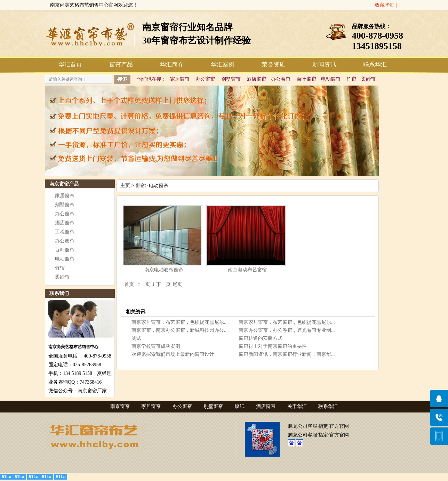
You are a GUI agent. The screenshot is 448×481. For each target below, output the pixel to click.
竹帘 (351, 79)
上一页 (143, 284)
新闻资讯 (324, 65)
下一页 (163, 284)
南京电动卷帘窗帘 (164, 270)
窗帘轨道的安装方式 (261, 338)
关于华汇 (297, 406)
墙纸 (240, 406)
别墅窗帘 (231, 79)
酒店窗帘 (256, 79)
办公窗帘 (205, 79)
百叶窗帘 (306, 79)
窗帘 (140, 186)
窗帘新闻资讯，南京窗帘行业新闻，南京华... (287, 354)
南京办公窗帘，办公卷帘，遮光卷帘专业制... (287, 330)
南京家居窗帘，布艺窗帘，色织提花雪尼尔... (180, 322)
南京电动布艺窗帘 (247, 270)
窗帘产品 (121, 65)
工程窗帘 (65, 232)
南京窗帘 (120, 406)
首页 (129, 284)
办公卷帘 (281, 79)
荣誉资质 (273, 65)
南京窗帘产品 (64, 184)
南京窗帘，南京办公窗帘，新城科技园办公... (180, 330)
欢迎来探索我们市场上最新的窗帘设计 (173, 354)
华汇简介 (172, 65)
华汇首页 (70, 65)
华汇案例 (223, 65)
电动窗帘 (331, 79)
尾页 (177, 284)
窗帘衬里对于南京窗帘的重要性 (273, 346)
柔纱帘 (368, 79)
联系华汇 (375, 65)
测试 (136, 338)
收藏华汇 (385, 5)
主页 (125, 186)
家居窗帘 (180, 79)
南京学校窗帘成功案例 (156, 346)
